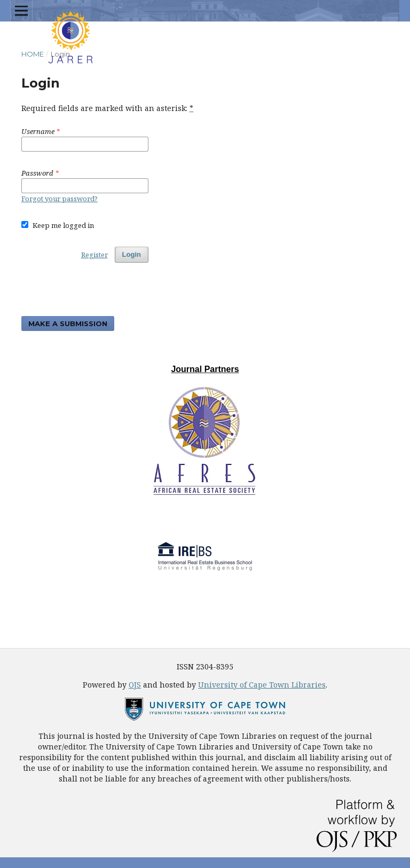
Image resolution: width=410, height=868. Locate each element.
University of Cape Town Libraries (262, 685)
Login (132, 254)
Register (94, 255)
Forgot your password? (60, 199)
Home (33, 54)
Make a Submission (68, 323)
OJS (135, 685)
